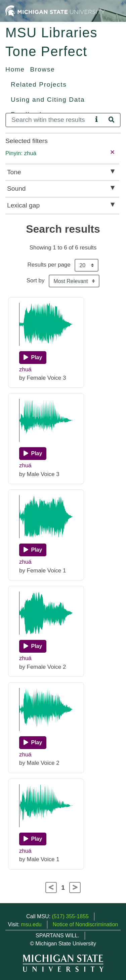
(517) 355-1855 (70, 916)
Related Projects (39, 84)
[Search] (49, 120)
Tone (14, 172)
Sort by (36, 281)
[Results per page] (87, 265)
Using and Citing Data (48, 100)
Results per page (49, 265)
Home (15, 69)
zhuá (25, 369)
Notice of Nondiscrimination (86, 924)
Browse (43, 69)
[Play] (33, 358)
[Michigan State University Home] (55, 11)
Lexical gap (23, 205)
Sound (16, 189)
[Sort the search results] (74, 281)
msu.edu (31, 924)
